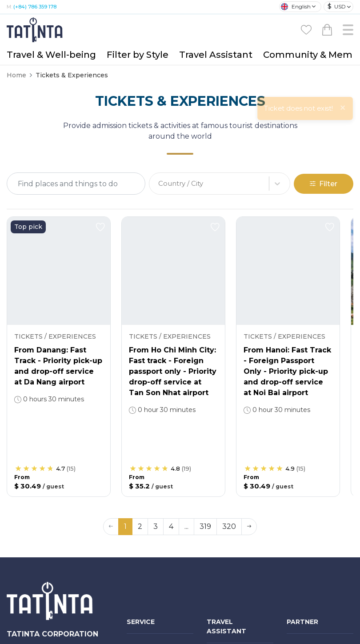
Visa (133, 612)
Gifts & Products (152, 514)
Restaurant (144, 596)
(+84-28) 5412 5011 (55, 593)
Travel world (225, 532)
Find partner (226, 548)
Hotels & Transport (155, 580)
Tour (133, 457)
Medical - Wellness (155, 473)
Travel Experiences (235, 564)
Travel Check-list (232, 580)
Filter (324, 93)
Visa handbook (229, 612)
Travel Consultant (233, 491)
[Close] (343, 16)
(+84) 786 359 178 (54, 605)
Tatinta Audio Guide (237, 596)
